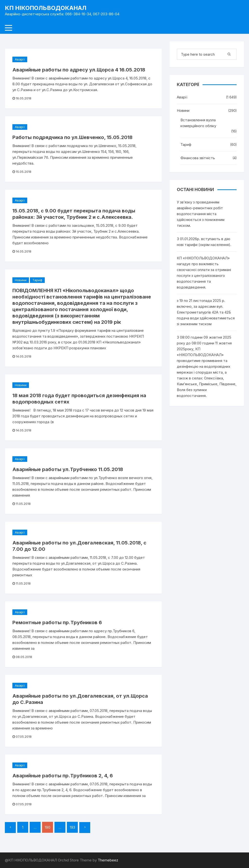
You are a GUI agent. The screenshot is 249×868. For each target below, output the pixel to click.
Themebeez (108, 860)
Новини (21, 280)
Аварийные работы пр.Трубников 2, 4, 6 (63, 776)
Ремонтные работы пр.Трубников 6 (57, 623)
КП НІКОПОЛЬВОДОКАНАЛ (46, 8)
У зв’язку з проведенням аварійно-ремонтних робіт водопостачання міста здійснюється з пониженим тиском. (201, 214)
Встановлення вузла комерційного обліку (198, 123)
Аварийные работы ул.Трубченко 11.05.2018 (68, 469)
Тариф (37, 280)
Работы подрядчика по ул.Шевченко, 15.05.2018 (72, 137)
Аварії (20, 59)
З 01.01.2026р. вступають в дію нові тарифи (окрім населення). (204, 242)
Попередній (10, 828)
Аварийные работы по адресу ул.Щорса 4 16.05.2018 (79, 70)
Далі (85, 828)
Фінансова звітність (198, 158)
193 (72, 827)
